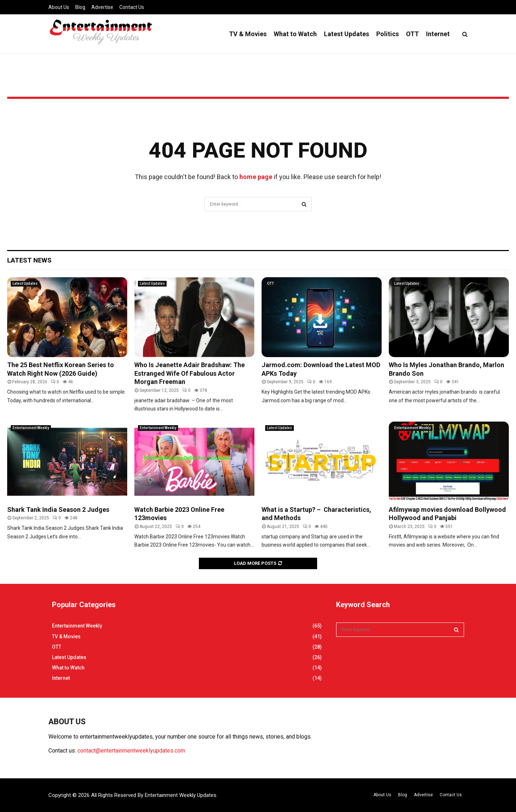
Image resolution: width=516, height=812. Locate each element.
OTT (412, 34)
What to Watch (295, 34)
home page (256, 177)
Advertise (102, 7)
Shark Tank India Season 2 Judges (58, 510)
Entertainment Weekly (31, 428)
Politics (388, 34)
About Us (59, 7)
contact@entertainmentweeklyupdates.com (131, 751)
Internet (438, 34)
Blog (80, 7)
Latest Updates (347, 34)
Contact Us (132, 7)
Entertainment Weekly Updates (181, 795)
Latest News (29, 260)
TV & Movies (248, 34)
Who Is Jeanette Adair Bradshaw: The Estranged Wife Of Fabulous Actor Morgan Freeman (190, 373)
